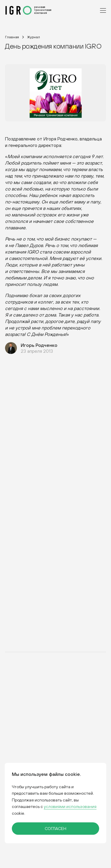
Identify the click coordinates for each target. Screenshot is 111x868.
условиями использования (70, 807)
